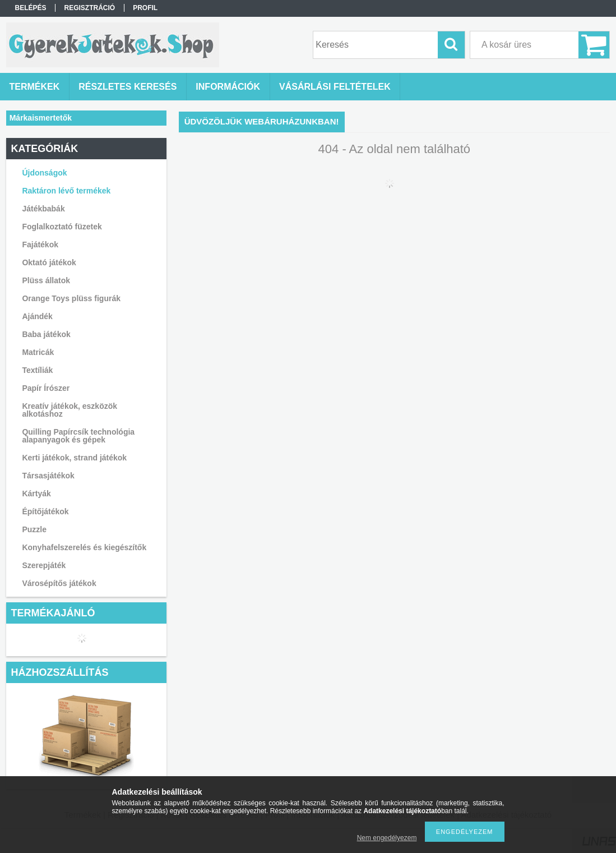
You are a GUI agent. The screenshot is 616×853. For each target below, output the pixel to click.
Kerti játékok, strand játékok (74, 458)
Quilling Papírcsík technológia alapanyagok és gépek (78, 436)
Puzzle (34, 529)
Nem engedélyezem (387, 838)
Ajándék (37, 316)
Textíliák (37, 370)
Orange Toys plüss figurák (71, 298)
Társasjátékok (48, 476)
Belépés (30, 8)
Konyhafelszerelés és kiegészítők (84, 547)
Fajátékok (40, 245)
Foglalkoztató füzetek (62, 227)
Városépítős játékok (59, 583)
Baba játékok (46, 334)
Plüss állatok (46, 280)
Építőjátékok (45, 511)
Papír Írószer (46, 388)
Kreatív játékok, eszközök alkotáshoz (70, 410)
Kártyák (36, 494)
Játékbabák (43, 209)
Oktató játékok (49, 262)
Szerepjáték (44, 565)
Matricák (38, 352)
